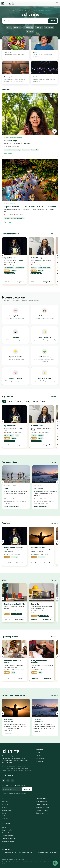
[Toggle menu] (57, 3)
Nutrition (30, 32)
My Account (39, 761)
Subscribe (27, 789)
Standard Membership (43, 807)
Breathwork (49, 28)
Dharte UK (5, 819)
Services (5, 807)
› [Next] (58, 256)
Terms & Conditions (8, 836)
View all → (55, 234)
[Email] (8, 781)
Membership (9, 775)
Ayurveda (17, 28)
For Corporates (7, 816)
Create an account (42, 813)
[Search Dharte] (26, 21)
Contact (38, 755)
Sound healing (28, 28)
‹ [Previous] (2, 256)
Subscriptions (6, 810)
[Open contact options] (55, 863)
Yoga (9, 28)
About (38, 753)
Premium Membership (43, 804)
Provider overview (41, 801)
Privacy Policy (6, 833)
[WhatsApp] (4, 781)
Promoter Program (42, 810)
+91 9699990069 (27, 852)
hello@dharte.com (10, 852)
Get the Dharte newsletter (13, 785)
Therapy (39, 28)
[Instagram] (13, 781)
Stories (4, 813)
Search (53, 21)
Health (11, 401)
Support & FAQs (7, 830)
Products (5, 804)
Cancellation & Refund (9, 838)
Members (5, 801)
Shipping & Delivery (8, 841)
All (4, 401)
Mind (27, 401)
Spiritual (19, 401)
